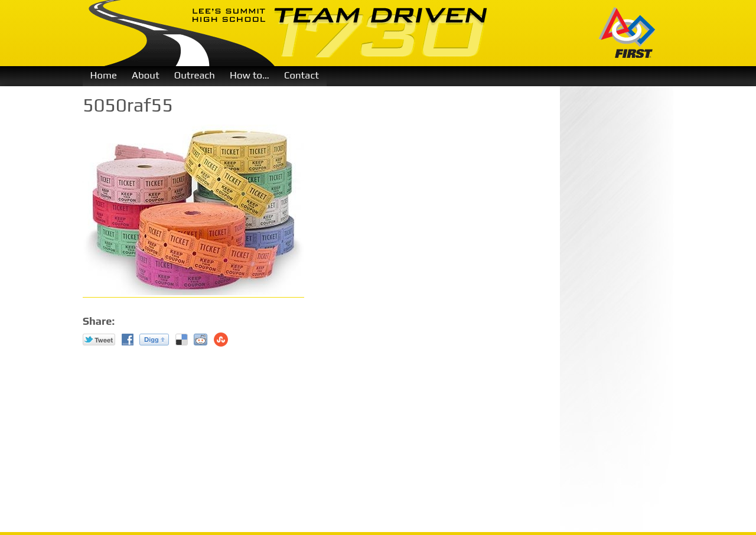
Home (104, 75)
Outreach (195, 75)
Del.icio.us (182, 340)
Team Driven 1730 (289, 33)
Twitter (99, 340)
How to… (250, 75)
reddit (201, 340)
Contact (302, 75)
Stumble (221, 340)
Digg (154, 340)
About (146, 75)
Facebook (128, 340)
